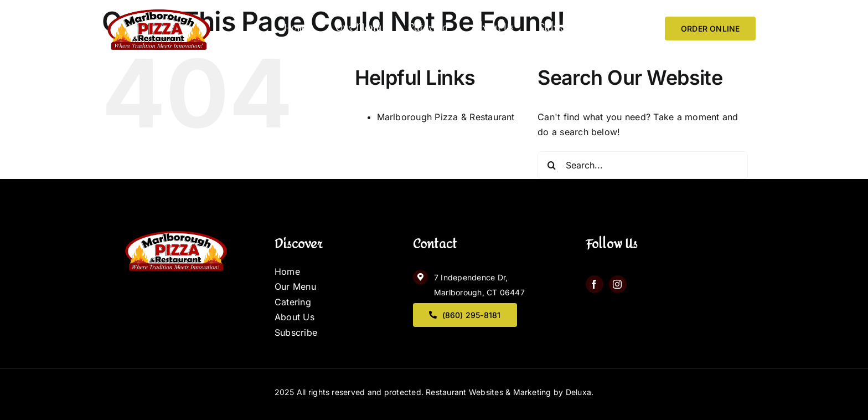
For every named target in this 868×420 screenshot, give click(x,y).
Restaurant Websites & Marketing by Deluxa (508, 392)
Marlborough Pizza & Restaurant (446, 117)
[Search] (551, 165)
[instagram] (618, 284)
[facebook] (595, 284)
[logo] (158, 8)
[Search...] (643, 165)
